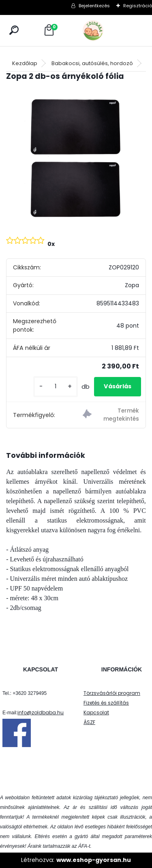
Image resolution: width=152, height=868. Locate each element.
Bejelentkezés (94, 6)
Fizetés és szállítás (106, 703)
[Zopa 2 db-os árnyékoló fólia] (76, 158)
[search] (14, 30)
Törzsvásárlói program (112, 693)
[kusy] (56, 386)
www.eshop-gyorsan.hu (94, 860)
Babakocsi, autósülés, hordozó (92, 63)
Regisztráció (138, 6)
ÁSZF (89, 722)
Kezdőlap (25, 63)
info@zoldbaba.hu (41, 712)
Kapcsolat (96, 712)
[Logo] (111, 31)
